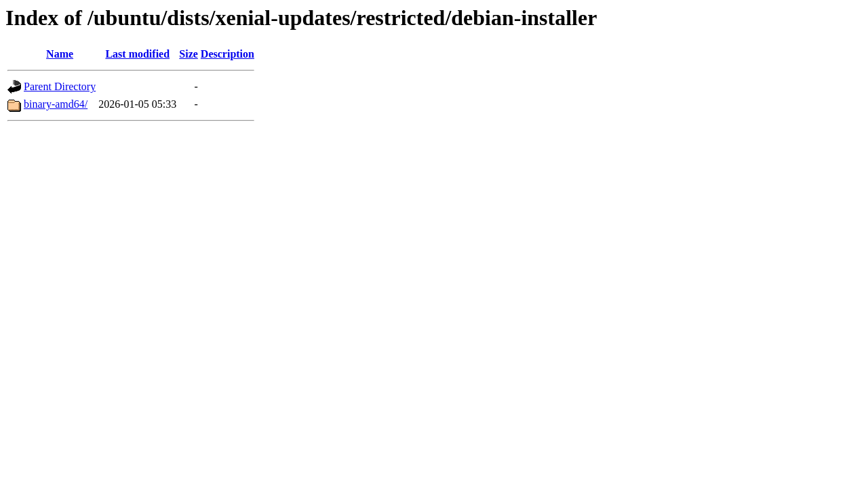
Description (228, 54)
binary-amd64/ (56, 104)
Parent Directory (60, 86)
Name (60, 54)
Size (189, 54)
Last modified (137, 54)
